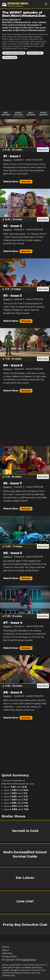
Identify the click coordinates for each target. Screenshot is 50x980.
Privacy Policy (9, 956)
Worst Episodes (19, 114)
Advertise (7, 953)
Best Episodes (6, 114)
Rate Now (43, 150)
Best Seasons (31, 114)
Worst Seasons (43, 114)
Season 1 (8, 160)
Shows (6, 947)
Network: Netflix (35, 53)
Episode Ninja (29, 960)
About (6, 950)
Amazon (26, 182)
